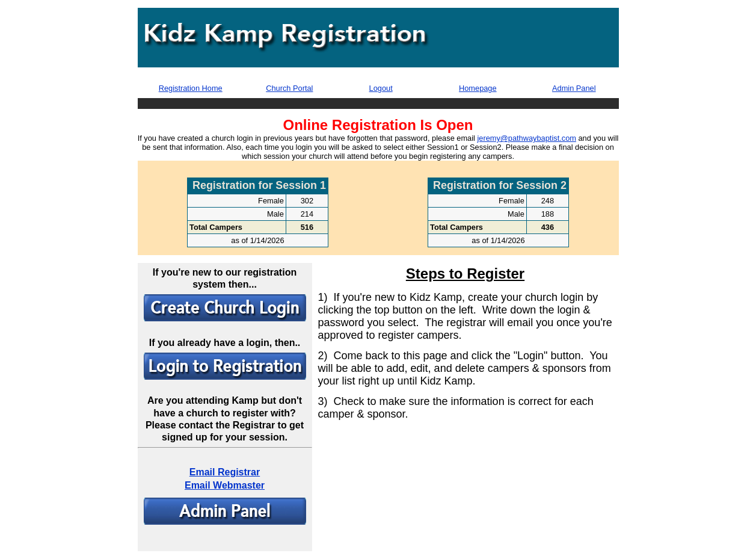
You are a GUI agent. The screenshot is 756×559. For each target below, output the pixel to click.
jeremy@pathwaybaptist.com (527, 138)
